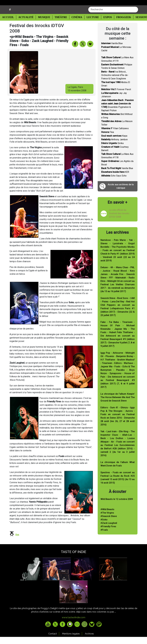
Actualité (25, 24)
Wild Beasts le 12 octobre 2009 (117, 506)
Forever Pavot (116, 97)
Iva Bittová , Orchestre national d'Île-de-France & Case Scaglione (115, 82)
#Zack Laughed (109, 530)
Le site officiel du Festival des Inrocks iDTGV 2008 (119, 221)
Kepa (114, 143)
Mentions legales (71, 641)
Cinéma (75, 24)
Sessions (138, 24)
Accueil (9, 24)
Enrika (112, 150)
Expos (105, 24)
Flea (108, 139)
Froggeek (121, 24)
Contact (53, 641)
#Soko (104, 527)
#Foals (104, 537)
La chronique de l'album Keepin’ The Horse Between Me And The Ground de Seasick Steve (118, 404)
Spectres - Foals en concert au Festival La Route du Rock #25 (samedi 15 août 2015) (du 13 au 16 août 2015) (118, 485)
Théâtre (59, 24)
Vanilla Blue (112, 51)
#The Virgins (107, 520)
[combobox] (113, 17)
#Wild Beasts (107, 516)
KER (115, 179)
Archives (89, 641)
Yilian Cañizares (115, 136)
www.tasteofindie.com (74, 625)
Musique (43, 24)
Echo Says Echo (114, 183)
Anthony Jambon (114, 147)
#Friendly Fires (108, 534)
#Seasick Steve (109, 523)
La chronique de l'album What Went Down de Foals (118, 471)
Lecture (90, 24)
